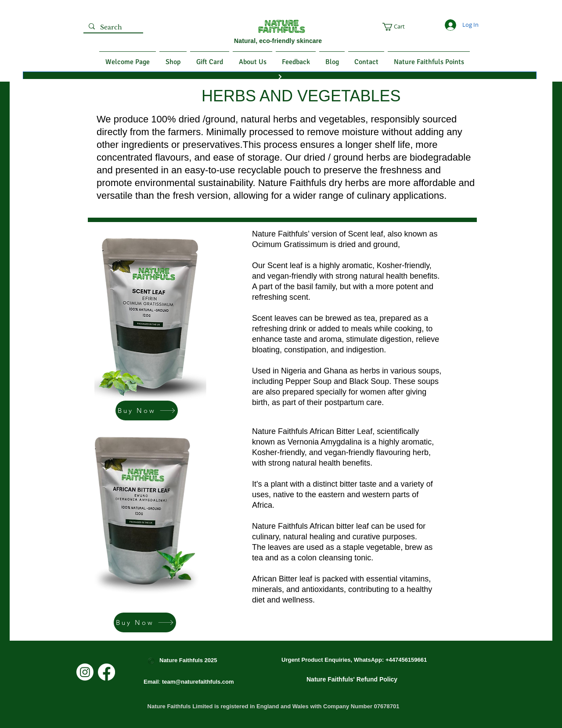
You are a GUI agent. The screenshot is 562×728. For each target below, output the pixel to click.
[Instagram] (85, 672)
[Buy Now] (147, 411)
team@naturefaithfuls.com (198, 682)
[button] (408, 27)
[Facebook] (106, 672)
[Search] (112, 28)
